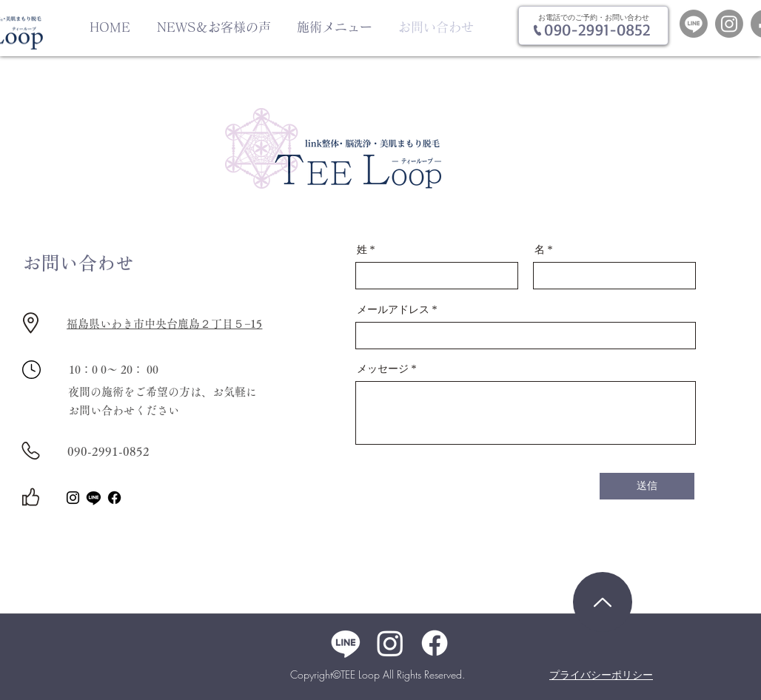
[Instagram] (729, 24)
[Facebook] (114, 498)
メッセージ (383, 369)
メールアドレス (393, 310)
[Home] (603, 602)
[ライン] (94, 498)
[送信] (647, 486)
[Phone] (537, 30)
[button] (336, 27)
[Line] (694, 24)
